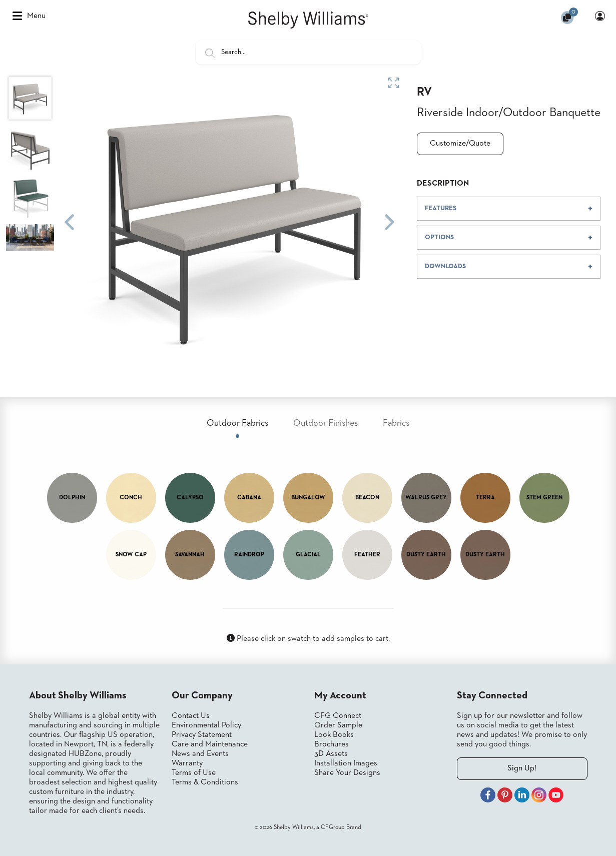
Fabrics (396, 423)
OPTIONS (439, 237)
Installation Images (346, 763)
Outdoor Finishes (326, 423)
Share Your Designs (347, 773)
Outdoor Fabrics (237, 423)
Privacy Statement (202, 735)
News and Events (200, 754)
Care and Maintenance (210, 744)
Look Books (334, 735)
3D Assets (331, 754)
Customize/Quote (460, 144)
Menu (29, 16)
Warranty (187, 763)
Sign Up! (522, 768)
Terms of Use (194, 773)
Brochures (332, 744)
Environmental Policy (206, 725)
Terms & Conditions (205, 782)
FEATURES (441, 208)
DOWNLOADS (445, 266)
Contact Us (191, 716)
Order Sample (338, 725)
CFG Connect (338, 716)
